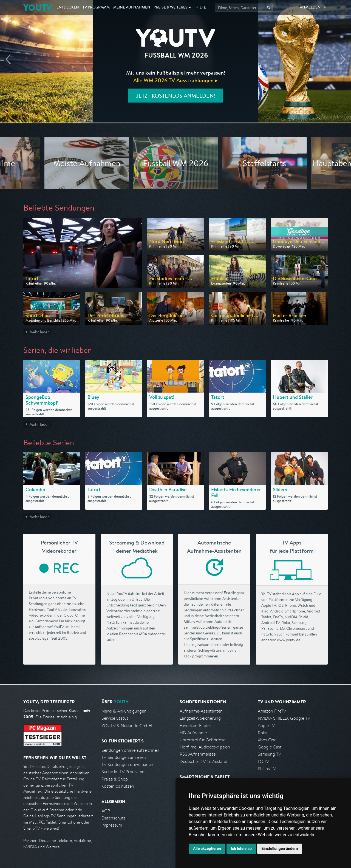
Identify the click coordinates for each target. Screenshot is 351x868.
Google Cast (270, 747)
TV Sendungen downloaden (127, 765)
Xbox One (267, 740)
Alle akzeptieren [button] (207, 849)
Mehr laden (39, 332)
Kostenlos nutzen (118, 786)
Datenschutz (114, 818)
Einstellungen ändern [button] (280, 849)
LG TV (263, 761)
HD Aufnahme (193, 733)
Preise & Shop (115, 779)
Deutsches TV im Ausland (203, 761)
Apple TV (266, 726)
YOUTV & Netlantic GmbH (127, 726)
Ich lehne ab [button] (241, 849)
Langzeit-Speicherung (200, 718)
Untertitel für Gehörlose (203, 740)
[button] (325, 8)
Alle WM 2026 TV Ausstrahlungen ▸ (175, 80)
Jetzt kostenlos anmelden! (175, 96)
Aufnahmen (132, 8)
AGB (106, 811)
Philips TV (267, 769)
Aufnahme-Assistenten (201, 711)
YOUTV (38, 8)
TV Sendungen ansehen (124, 757)
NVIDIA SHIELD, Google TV (284, 718)
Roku (262, 733)
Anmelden (310, 8)
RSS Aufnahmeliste (198, 754)
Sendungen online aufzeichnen (130, 750)
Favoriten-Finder (195, 726)
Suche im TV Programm (124, 772)
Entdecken (68, 8)
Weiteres (171, 8)
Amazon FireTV (272, 711)
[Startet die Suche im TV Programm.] (244, 8)
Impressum (112, 825)
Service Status (115, 718)
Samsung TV (269, 754)
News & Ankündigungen (124, 711)
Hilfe (201, 8)
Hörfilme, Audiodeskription (205, 747)
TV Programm (96, 8)
